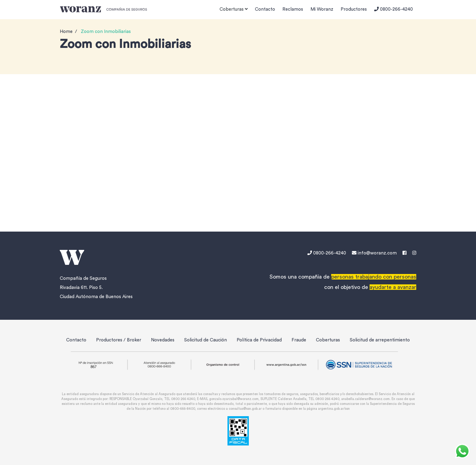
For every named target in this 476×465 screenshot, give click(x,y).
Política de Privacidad (259, 340)
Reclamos (293, 9)
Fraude (299, 340)
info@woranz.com (374, 253)
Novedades (163, 340)
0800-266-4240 (394, 9)
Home (66, 32)
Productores (354, 9)
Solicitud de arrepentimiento (380, 340)
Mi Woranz (322, 9)
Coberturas (328, 340)
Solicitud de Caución (206, 340)
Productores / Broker (119, 340)
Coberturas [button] (234, 9)
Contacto (265, 9)
